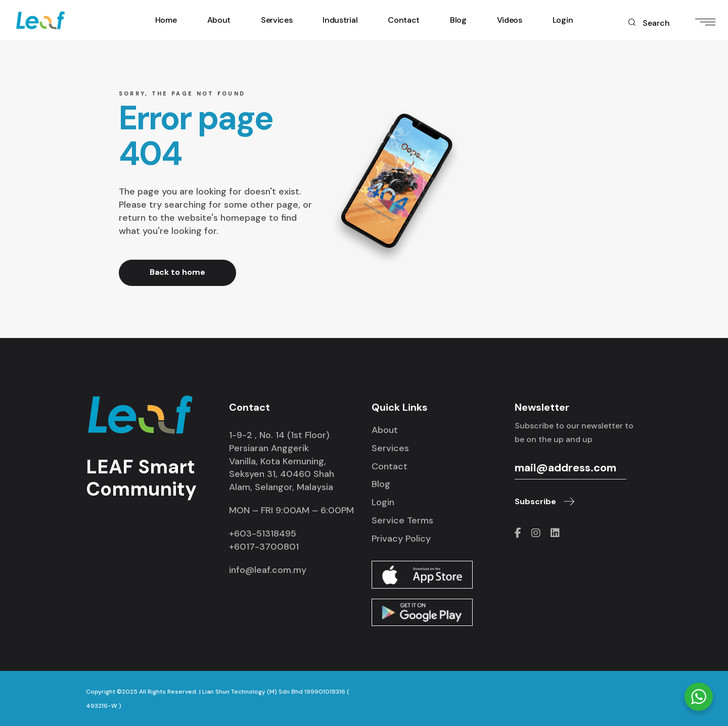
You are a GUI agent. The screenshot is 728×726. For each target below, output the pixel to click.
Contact (390, 466)
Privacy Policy (401, 539)
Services (390, 448)
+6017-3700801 (264, 547)
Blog (381, 484)
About (385, 430)
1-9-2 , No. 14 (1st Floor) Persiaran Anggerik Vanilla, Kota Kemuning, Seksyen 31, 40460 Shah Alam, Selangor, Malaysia (282, 461)
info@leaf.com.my (268, 570)
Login (383, 502)
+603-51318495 (263, 534)
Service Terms (402, 520)
